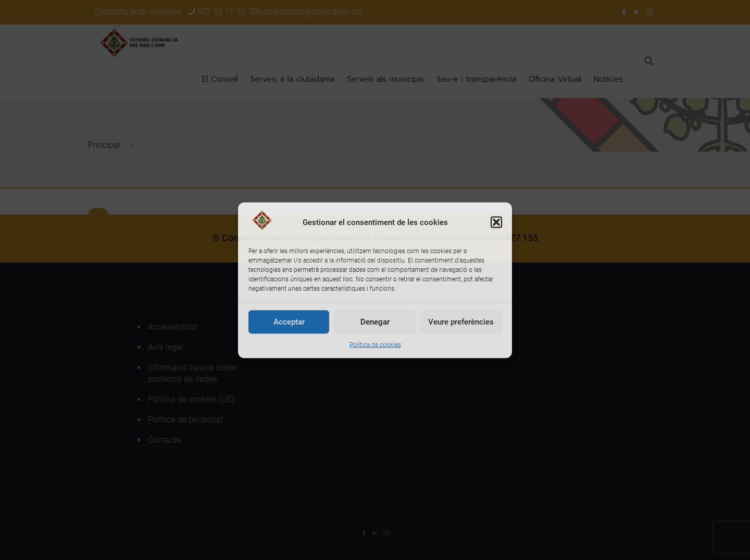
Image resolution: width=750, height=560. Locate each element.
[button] (496, 222)
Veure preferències (461, 322)
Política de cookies (375, 344)
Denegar (375, 322)
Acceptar (289, 322)
